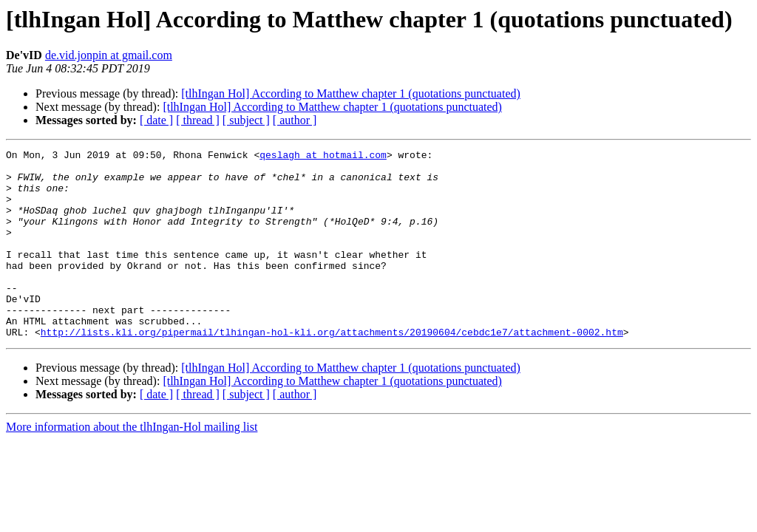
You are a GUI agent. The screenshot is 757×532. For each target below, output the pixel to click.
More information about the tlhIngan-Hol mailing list (132, 464)
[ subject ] (246, 120)
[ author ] (295, 120)
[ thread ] (198, 120)
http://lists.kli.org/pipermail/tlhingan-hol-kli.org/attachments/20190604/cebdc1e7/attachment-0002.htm (332, 369)
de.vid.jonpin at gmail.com (109, 55)
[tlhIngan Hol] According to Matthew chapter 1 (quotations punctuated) (351, 93)
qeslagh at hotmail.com (323, 157)
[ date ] (156, 120)
